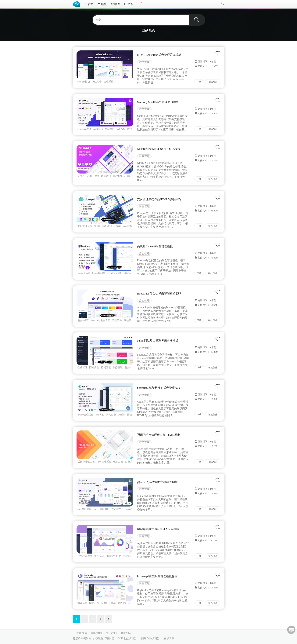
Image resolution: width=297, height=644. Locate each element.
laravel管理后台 (100, 273)
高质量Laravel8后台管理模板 (155, 246)
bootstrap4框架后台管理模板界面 (157, 576)
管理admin (100, 556)
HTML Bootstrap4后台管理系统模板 (159, 55)
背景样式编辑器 (82, 638)
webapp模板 (84, 82)
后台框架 (116, 226)
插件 (116, 4)
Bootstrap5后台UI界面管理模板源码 (159, 294)
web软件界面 (125, 415)
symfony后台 (84, 129)
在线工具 (169, 638)
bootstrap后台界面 (101, 320)
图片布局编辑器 (150, 638)
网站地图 (97, 633)
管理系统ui (119, 176)
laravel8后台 (84, 273)
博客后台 (82, 603)
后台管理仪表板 (86, 462)
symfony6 (98, 129)
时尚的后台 (93, 176)
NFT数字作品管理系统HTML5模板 (159, 149)
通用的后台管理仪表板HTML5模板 (159, 435)
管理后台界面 (108, 603)
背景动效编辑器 (127, 638)
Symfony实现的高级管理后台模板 (158, 102)
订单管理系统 (104, 462)
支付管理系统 (85, 226)
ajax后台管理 (84, 509)
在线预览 (213, 82)
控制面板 (106, 367)
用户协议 (126, 633)
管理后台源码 (102, 226)
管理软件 (117, 320)
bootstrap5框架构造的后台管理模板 (159, 388)
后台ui (128, 367)
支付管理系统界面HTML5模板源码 (159, 199)
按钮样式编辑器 (105, 638)
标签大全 (82, 633)
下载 (199, 82)
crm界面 (100, 415)
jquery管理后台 (86, 415)
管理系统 (109, 82)
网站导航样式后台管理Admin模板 (158, 529)
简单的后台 (124, 603)
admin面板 (116, 273)
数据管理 (118, 367)
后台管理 (144, 62)
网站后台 (97, 82)
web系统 (121, 129)
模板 (102, 4)
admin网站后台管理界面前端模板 (158, 341)
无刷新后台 (118, 509)
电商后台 (118, 462)
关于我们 (111, 633)
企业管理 (82, 367)
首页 (89, 4)
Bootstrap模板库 (77, 4)
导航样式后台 (85, 556)
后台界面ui (125, 556)
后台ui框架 (83, 320)
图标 (129, 4)
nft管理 (81, 176)
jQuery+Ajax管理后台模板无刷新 (157, 482)
